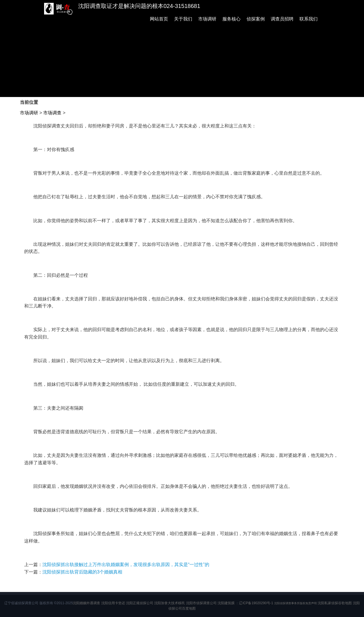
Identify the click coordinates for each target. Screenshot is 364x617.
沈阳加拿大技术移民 (169, 603)
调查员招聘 (282, 19)
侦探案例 (256, 19)
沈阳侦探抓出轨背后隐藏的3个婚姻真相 (82, 572)
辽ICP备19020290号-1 (256, 603)
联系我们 (309, 19)
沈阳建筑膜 (226, 603)
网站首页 (159, 19)
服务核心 (231, 19)
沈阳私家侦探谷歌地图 (335, 603)
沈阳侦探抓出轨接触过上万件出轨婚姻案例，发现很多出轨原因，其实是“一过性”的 (126, 565)
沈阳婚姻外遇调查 (86, 603)
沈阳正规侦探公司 (140, 603)
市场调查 (52, 113)
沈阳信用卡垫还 (113, 603)
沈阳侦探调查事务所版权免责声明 (295, 603)
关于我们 (183, 19)
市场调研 (207, 19)
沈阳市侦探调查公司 (201, 603)
